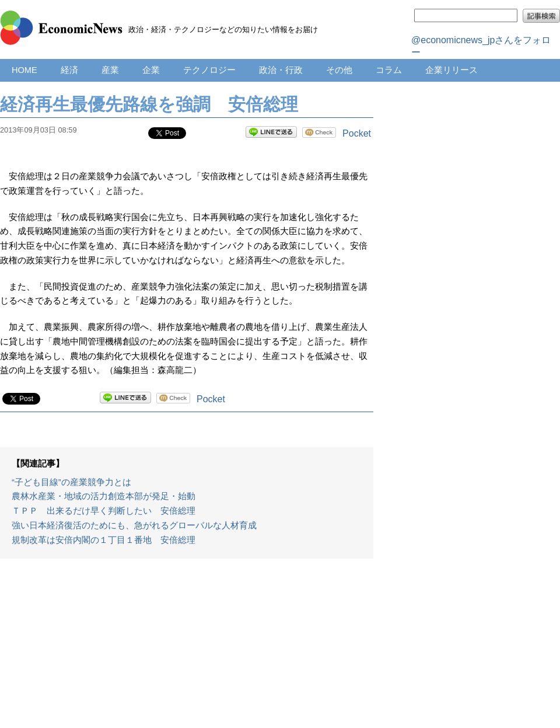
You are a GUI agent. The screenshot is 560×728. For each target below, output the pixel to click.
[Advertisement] (187, 649)
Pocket (357, 133)
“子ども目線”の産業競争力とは (71, 482)
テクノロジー (209, 70)
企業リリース (452, 70)
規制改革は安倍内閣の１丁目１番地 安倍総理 (104, 540)
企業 (151, 70)
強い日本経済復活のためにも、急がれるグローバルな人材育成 (134, 525)
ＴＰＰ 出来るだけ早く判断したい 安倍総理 (104, 511)
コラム (389, 70)
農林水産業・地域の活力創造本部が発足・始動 (104, 496)
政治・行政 (281, 70)
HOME (24, 70)
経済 (69, 70)
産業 (110, 70)
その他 (339, 70)
